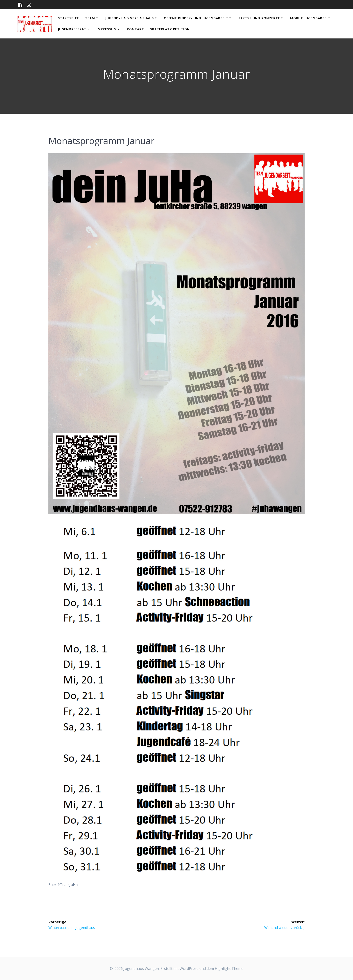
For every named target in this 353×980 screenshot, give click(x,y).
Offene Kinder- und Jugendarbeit (196, 18)
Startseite (68, 18)
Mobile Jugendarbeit (310, 18)
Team (90, 18)
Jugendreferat (72, 29)
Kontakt (136, 29)
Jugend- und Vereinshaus (129, 18)
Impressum (107, 29)
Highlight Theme (229, 969)
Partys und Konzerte (259, 18)
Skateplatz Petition (170, 29)
